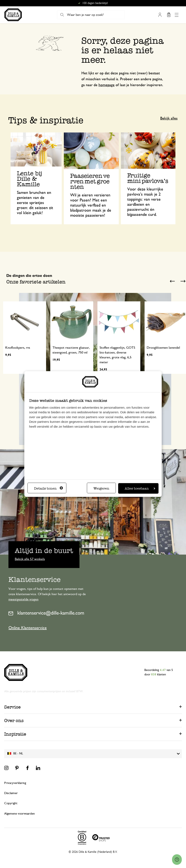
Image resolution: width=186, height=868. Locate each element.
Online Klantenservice (28, 628)
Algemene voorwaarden (20, 814)
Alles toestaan (140, 488)
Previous (172, 281)
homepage (107, 85)
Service (12, 707)
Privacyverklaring (15, 783)
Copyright (11, 803)
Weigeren (101, 488)
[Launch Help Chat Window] (177, 860)
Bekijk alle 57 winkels (30, 559)
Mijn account (160, 15)
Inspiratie (15, 734)
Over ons (14, 720)
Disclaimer (11, 793)
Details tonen (49, 488)
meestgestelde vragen (23, 599)
